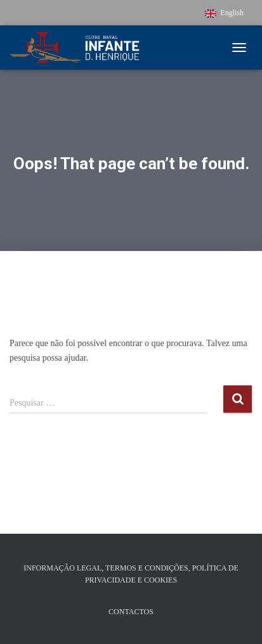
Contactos (131, 612)
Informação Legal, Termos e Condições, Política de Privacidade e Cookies (131, 574)
